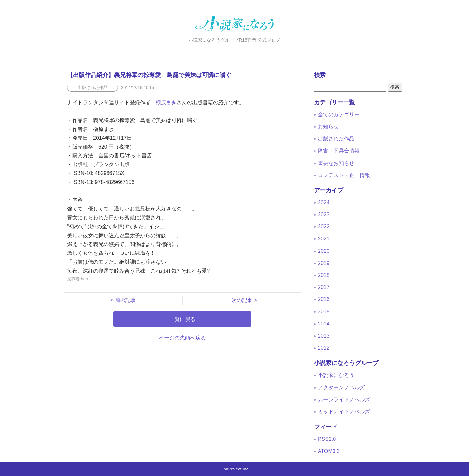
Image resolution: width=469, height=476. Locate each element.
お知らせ (328, 127)
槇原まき (166, 102)
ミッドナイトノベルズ (344, 412)
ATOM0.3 (329, 451)
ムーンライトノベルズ (344, 400)
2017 (324, 287)
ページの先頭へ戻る (182, 338)
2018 (324, 275)
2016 (324, 299)
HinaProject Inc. (234, 469)
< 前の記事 (126, 300)
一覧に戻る (182, 319)
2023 (324, 215)
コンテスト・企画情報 (344, 175)
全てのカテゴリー (339, 115)
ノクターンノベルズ (341, 388)
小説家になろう (336, 375)
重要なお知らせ (336, 163)
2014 (324, 324)
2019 (324, 263)
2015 (324, 312)
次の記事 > (242, 300)
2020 (324, 251)
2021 (324, 239)
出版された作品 (336, 139)
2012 (324, 348)
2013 (324, 336)
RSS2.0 (327, 439)
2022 (324, 227)
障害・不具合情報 (339, 151)
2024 (324, 202)
